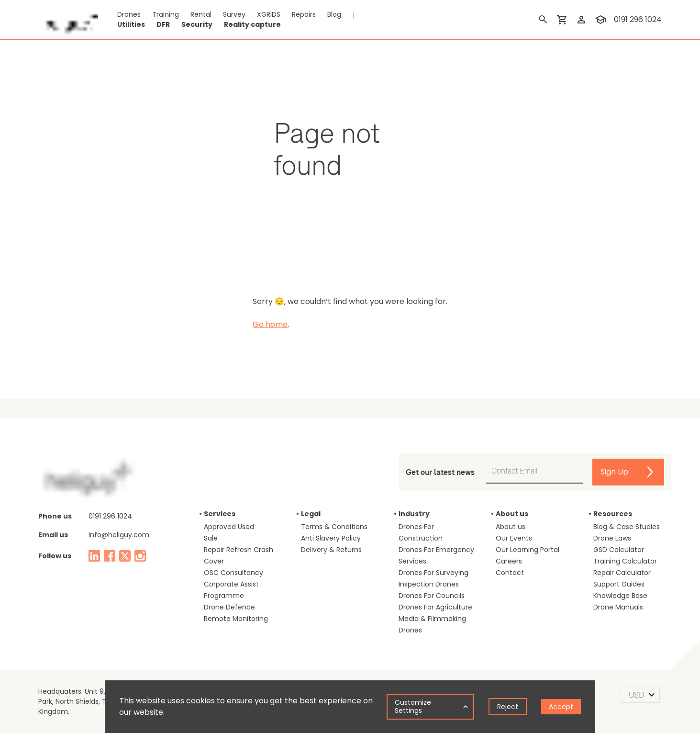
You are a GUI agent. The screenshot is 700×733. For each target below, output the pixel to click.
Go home (270, 324)
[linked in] (94, 556)
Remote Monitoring (236, 619)
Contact (510, 573)
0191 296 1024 (110, 516)
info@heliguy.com (119, 535)
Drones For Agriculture (435, 607)
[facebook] (110, 556)
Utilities (131, 24)
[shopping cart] (562, 20)
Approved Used (229, 527)
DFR (163, 24)
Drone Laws (612, 538)
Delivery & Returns (331, 550)
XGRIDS (269, 14)
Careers (509, 561)
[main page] (68, 20)
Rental (201, 14)
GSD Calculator (619, 550)
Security (197, 24)
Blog (334, 14)
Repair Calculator (622, 573)
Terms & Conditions (334, 527)
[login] (581, 20)
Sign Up (614, 472)
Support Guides (619, 584)
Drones (129, 14)
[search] (543, 20)
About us (511, 527)
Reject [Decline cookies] (508, 707)
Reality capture (252, 24)
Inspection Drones (429, 584)
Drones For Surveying (433, 573)
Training (166, 14)
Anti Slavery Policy (331, 538)
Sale (211, 538)
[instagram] (140, 556)
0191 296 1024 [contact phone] (638, 19)
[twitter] (125, 556)
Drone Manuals (618, 607)
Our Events (514, 538)
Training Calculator (625, 561)
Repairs (304, 14)
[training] (600, 20)
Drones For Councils (432, 596)
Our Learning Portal (528, 550)
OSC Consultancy (233, 573)
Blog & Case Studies (627, 527)
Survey (234, 14)
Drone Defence (229, 607)
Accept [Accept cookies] (561, 707)
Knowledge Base (620, 596)
